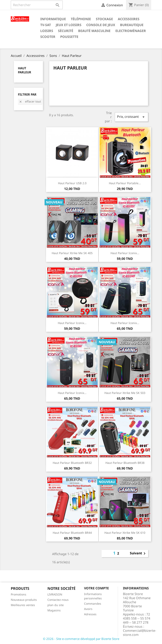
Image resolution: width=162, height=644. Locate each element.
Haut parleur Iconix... (125, 253)
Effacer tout (30, 101)
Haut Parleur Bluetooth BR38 (125, 463)
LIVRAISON (55, 594)
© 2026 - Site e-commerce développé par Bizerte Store (81, 639)
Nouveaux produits (24, 600)
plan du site (56, 605)
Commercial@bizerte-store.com (140, 633)
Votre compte (96, 588)
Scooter (48, 37)
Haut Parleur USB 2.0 (72, 183)
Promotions (19, 594)
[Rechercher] (37, 5)
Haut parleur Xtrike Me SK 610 (125, 533)
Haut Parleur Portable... (125, 183)
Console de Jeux (101, 25)
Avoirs (88, 609)
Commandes (93, 604)
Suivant (138, 554)
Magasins (54, 610)
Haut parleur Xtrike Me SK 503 (125, 393)
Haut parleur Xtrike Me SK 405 (72, 253)
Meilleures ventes (23, 605)
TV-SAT (46, 25)
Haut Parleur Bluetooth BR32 (72, 463)
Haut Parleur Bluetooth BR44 (72, 533)
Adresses (90, 614)
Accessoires (129, 19)
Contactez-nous (58, 600)
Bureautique (132, 25)
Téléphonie (81, 19)
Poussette (69, 37)
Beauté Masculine (94, 31)
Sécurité (66, 31)
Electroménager (131, 31)
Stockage (104, 19)
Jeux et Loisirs (69, 25)
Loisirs (47, 31)
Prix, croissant (131, 117)
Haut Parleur (25, 70)
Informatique (53, 19)
